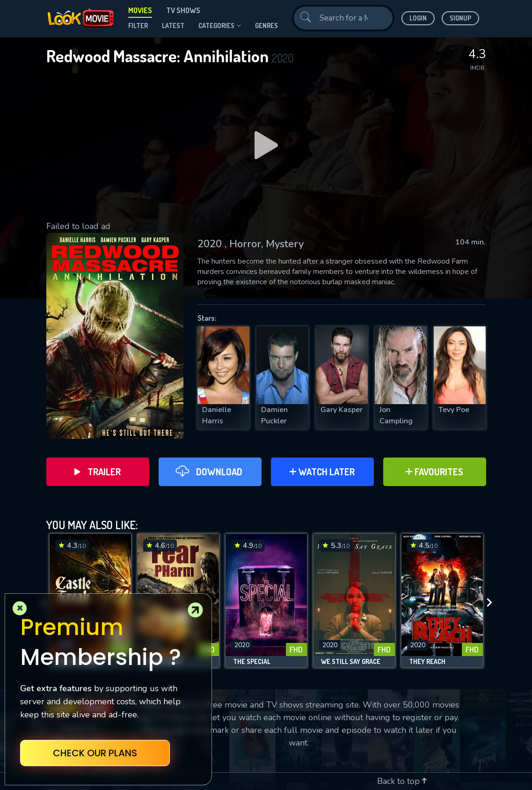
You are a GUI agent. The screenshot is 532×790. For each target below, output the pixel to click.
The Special (252, 662)
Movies (140, 10)
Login (418, 18)
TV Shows (183, 10)
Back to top (402, 781)
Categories (220, 26)
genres (266, 26)
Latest (173, 26)
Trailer (98, 472)
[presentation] (492, 603)
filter (138, 26)
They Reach (427, 662)
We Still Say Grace (351, 662)
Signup (460, 18)
